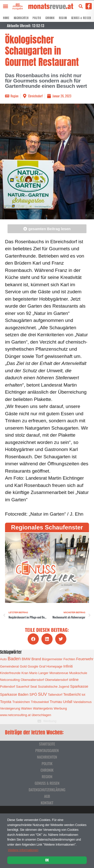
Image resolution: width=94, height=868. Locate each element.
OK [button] (47, 860)
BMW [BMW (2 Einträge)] (26, 659)
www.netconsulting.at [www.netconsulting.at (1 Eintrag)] (15, 715)
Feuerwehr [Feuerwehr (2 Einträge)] (85, 659)
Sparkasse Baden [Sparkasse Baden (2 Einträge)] (14, 694)
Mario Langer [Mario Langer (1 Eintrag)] (39, 673)
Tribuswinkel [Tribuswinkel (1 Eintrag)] (40, 702)
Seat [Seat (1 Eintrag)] (33, 687)
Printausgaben (47, 750)
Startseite (47, 744)
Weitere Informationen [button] (23, 850)
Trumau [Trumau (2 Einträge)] (56, 702)
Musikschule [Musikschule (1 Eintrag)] (78, 673)
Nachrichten (21, 18)
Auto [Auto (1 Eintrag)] (3, 659)
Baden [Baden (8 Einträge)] (14, 659)
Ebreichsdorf (35, 96)
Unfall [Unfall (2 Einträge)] (68, 702)
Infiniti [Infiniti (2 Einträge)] (68, 666)
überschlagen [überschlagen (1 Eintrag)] (41, 715)
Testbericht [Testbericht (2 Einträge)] (72, 694)
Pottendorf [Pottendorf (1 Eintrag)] (8, 687)
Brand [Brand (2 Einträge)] (36, 659)
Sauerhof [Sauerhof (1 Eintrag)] (23, 687)
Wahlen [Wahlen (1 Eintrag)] (27, 708)
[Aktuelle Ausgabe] (16, 5)
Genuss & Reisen (81, 18)
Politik (37, 18)
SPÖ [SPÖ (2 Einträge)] (33, 694)
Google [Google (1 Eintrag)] (33, 666)
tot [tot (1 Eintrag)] (83, 695)
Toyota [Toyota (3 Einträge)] (6, 702)
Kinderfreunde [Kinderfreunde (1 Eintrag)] (10, 673)
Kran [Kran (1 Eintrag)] (25, 673)
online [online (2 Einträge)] (74, 680)
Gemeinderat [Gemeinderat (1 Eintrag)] (9, 666)
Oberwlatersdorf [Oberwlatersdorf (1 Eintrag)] (56, 680)
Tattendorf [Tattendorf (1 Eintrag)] (55, 695)
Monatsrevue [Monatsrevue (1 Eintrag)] (59, 673)
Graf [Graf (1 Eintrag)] (42, 666)
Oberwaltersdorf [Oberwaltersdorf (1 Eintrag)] (32, 680)
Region (63, 18)
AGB (47, 796)
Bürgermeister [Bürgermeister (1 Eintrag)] (52, 659)
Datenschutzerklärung (47, 790)
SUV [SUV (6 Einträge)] (42, 694)
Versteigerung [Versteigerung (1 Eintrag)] (10, 708)
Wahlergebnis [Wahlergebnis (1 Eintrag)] (43, 708)
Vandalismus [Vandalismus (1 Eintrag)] (82, 702)
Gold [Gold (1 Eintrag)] (23, 666)
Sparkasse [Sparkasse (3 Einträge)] (79, 686)
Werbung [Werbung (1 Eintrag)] (60, 708)
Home (6, 18)
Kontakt (47, 803)
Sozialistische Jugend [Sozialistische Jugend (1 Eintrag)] (54, 687)
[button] (5, 6)
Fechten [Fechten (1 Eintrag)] (69, 659)
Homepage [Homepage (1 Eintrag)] (54, 666)
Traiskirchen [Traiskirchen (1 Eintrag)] (21, 702)
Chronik (50, 18)
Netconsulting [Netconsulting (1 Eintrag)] (10, 680)
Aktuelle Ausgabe (17, 7)
